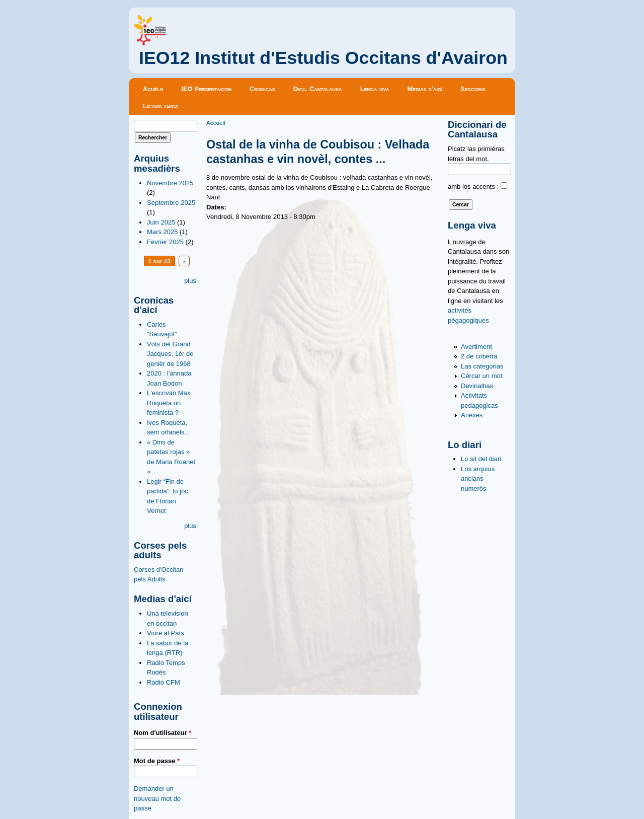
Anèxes (472, 415)
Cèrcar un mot (481, 376)
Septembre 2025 (171, 203)
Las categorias (482, 366)
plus (190, 281)
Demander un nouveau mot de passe (157, 798)
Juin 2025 (161, 222)
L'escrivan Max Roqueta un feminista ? (169, 403)
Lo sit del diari (481, 459)
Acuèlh (153, 89)
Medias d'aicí (425, 89)
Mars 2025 (162, 232)
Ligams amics (160, 106)
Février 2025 (165, 242)
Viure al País (165, 633)
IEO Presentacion (206, 89)
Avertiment (476, 347)
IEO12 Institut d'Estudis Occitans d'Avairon (323, 58)
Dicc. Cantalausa (318, 89)
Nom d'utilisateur (163, 733)
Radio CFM (164, 682)
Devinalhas (477, 386)
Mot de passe (157, 761)
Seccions (473, 89)
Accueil (216, 123)
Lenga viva (375, 89)
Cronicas (262, 89)
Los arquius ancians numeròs (478, 479)
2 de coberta (479, 356)
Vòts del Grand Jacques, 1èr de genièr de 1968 (170, 354)
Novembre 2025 (170, 183)
